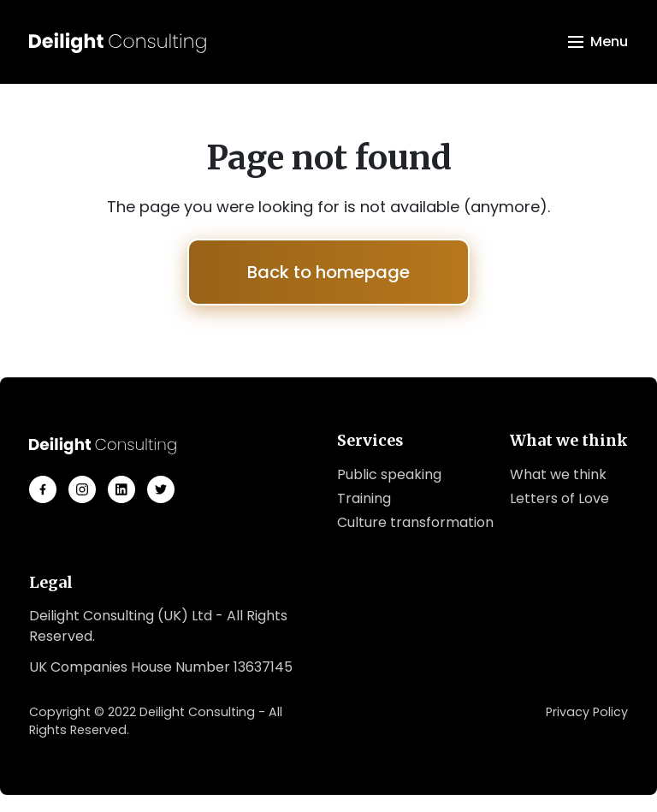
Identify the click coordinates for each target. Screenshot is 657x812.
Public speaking (389, 474)
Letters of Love (559, 498)
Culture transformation (415, 522)
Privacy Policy (587, 712)
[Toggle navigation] (598, 42)
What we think (558, 474)
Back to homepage (328, 272)
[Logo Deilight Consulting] (118, 42)
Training (364, 498)
